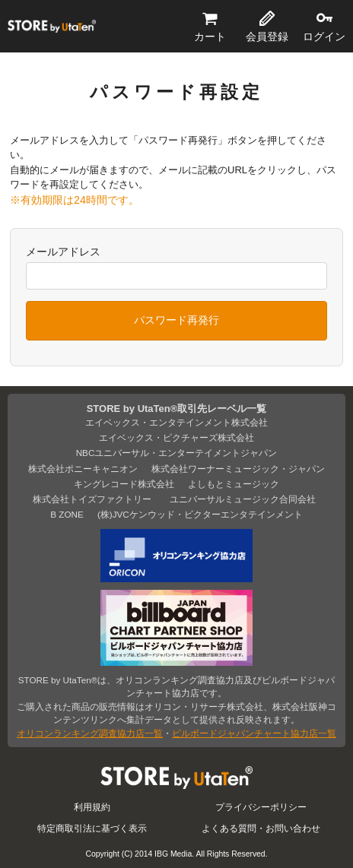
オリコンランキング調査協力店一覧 (90, 733)
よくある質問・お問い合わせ (261, 828)
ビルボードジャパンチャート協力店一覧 (254, 733)
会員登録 (267, 36)
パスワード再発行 (176, 320)
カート (210, 36)
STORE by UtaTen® (52, 27)
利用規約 (92, 807)
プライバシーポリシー (261, 807)
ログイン (324, 36)
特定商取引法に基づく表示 (92, 828)
